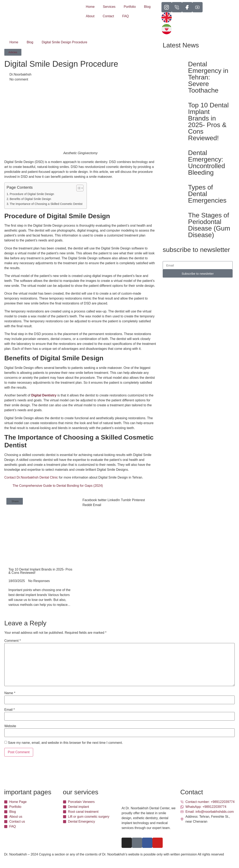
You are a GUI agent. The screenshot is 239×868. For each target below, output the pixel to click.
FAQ (125, 16)
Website (10, 726)
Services (109, 7)
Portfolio (130, 7)
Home (90, 7)
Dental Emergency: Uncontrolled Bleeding (207, 163)
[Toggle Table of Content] (78, 188)
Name (10, 693)
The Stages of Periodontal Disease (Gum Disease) (209, 225)
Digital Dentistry (44, 395)
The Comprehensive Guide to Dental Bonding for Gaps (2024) (58, 486)
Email (10, 710)
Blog (147, 7)
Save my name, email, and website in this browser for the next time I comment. (65, 743)
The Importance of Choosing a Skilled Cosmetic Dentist (46, 204)
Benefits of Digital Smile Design (30, 199)
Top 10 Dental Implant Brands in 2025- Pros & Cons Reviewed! (208, 122)
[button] (15, 501)
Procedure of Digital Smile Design (32, 194)
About (90, 16)
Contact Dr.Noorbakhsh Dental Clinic (31, 477)
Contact (108, 16)
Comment (13, 641)
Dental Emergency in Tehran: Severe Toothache (208, 77)
